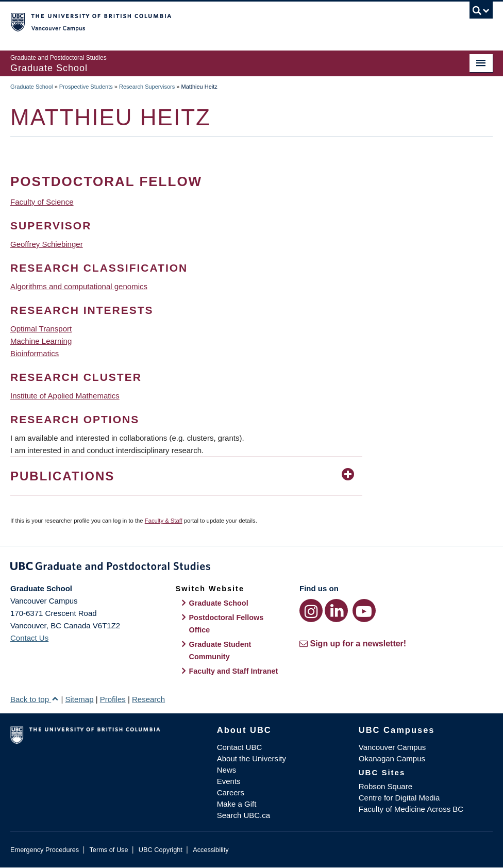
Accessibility (211, 850)
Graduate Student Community (220, 650)
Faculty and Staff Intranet (234, 671)
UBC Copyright (161, 850)
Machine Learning (41, 341)
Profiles (113, 699)
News (227, 770)
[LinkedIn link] (336, 611)
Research (148, 699)
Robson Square (385, 786)
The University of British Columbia (215, 21)
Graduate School (32, 87)
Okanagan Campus (392, 758)
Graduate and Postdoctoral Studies (252, 568)
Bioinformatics (35, 353)
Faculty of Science (42, 202)
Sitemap (79, 699)
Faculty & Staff (164, 521)
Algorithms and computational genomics (79, 286)
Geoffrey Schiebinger (47, 244)
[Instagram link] (311, 611)
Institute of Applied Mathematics (65, 396)
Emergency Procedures (45, 850)
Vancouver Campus (392, 747)
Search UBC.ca (244, 815)
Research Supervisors (147, 87)
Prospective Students (86, 87)
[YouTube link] (364, 611)
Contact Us (29, 638)
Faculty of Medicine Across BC (411, 809)
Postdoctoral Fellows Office (227, 624)
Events (229, 781)
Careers (231, 792)
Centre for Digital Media (399, 798)
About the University (252, 758)
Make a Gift (237, 804)
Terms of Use (108, 850)
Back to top (35, 699)
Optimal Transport (41, 329)
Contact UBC (240, 747)
